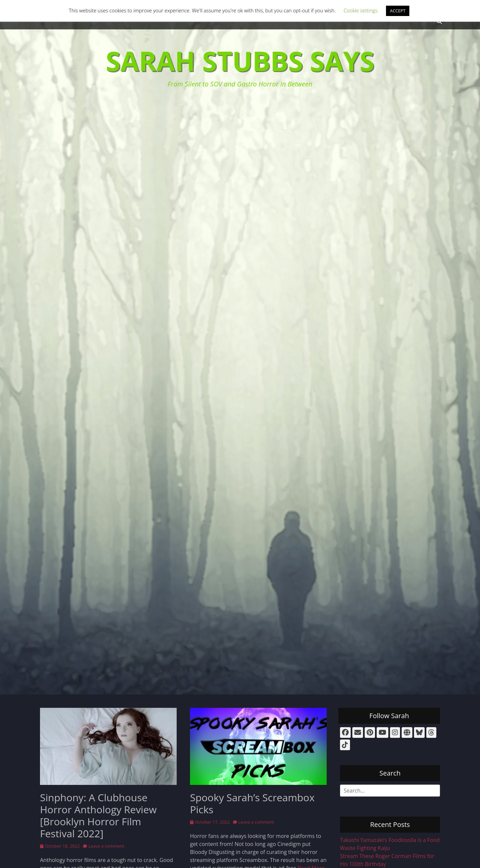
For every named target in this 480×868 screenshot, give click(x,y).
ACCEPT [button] (398, 11)
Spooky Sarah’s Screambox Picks (252, 803)
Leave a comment (106, 846)
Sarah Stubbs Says (240, 61)
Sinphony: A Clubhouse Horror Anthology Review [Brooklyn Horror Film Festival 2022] (98, 815)
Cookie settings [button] (361, 10)
